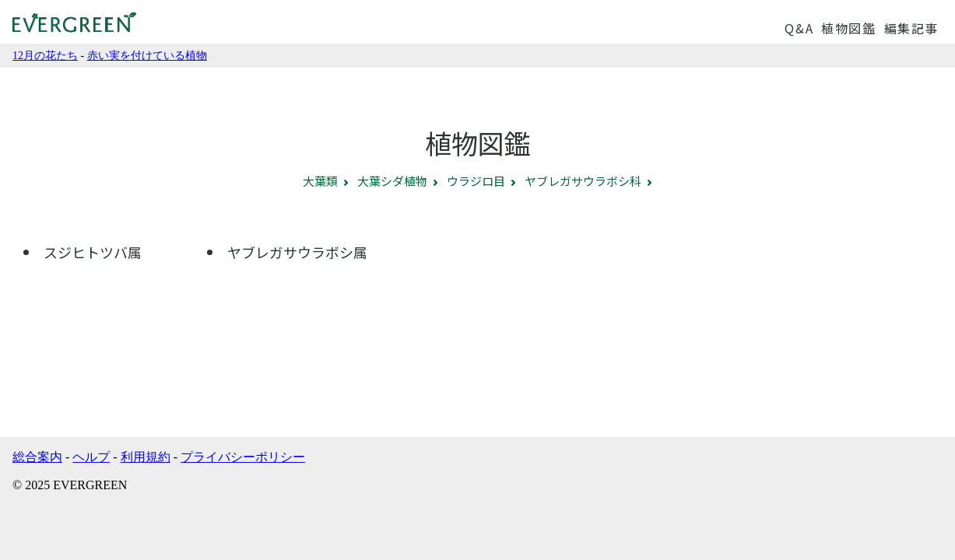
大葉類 (320, 181)
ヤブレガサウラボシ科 (583, 181)
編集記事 (911, 28)
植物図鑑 (848, 28)
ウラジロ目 (476, 181)
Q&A (799, 28)
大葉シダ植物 (392, 181)
